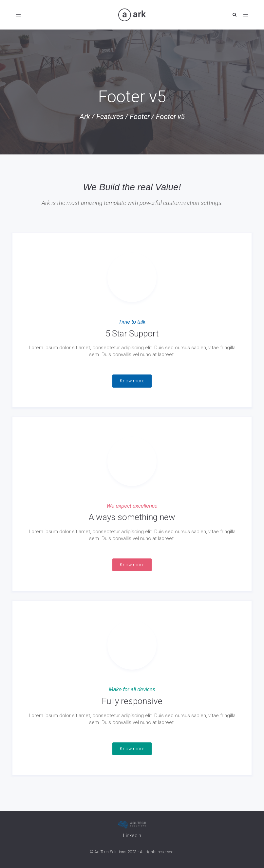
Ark (85, 117)
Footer (140, 117)
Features (110, 117)
